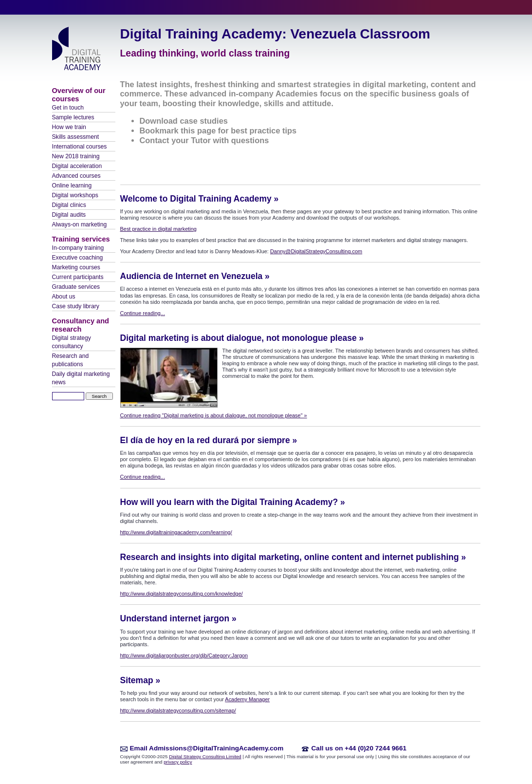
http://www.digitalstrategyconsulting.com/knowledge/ (182, 594)
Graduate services (76, 287)
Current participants (78, 277)
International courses (80, 147)
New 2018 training (76, 156)
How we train (69, 127)
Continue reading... (143, 313)
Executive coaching (78, 258)
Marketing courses (76, 267)
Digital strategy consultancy (72, 342)
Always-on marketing (80, 224)
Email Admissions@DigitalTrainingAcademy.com (207, 748)
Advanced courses (76, 176)
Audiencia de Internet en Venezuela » (195, 276)
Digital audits (69, 215)
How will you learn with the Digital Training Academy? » (233, 502)
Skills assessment (76, 137)
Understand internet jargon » (178, 618)
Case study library (76, 306)
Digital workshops (75, 195)
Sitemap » (140, 680)
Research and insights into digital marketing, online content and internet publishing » (293, 557)
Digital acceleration (77, 166)
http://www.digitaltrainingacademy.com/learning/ (176, 532)
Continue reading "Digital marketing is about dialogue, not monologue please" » (214, 415)
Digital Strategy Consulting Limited (205, 756)
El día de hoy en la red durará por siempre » (209, 440)
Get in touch (68, 108)
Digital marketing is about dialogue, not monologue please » (242, 338)
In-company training (78, 248)
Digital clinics (69, 205)
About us (64, 297)
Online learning (72, 186)
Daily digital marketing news (81, 378)
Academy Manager (247, 699)
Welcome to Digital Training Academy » (200, 199)
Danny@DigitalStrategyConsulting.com (316, 251)
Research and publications (71, 360)
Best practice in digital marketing (158, 229)
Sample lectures (73, 117)
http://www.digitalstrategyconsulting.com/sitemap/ (178, 710)
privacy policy (178, 762)
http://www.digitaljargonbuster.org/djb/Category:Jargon (184, 655)
